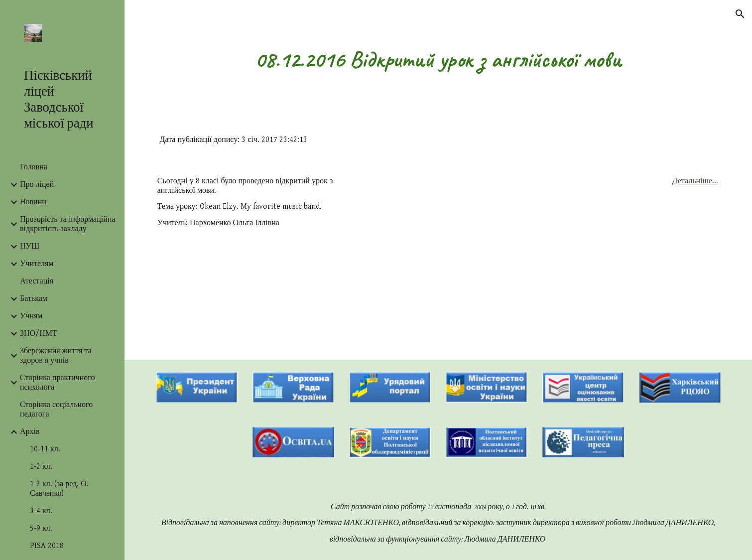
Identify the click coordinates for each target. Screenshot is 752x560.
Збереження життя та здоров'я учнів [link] (56, 356)
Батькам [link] (34, 299)
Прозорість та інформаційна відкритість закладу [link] (67, 224)
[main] (439, 60)
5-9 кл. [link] (41, 528)
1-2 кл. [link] (41, 467)
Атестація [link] (37, 281)
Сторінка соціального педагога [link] (56, 410)
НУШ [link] (30, 246)
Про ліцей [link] (37, 185)
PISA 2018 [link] (47, 546)
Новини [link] (33, 202)
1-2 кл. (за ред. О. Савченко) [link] (59, 489)
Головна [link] (34, 167)
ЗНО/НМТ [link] (39, 334)
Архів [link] (30, 432)
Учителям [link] (37, 264)
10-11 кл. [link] (45, 449)
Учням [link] (31, 316)
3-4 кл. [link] (41, 511)
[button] (740, 14)
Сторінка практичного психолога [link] (57, 383)
